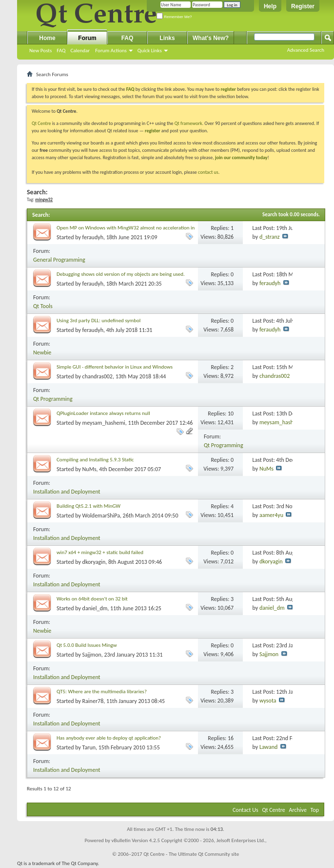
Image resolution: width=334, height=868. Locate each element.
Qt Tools (43, 306)
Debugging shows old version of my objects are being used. (121, 274)
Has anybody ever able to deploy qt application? (109, 738)
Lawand (269, 747)
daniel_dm (95, 608)
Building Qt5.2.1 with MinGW (88, 506)
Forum (87, 38)
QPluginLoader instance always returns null (103, 413)
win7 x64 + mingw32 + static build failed (100, 552)
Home (47, 38)
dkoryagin (94, 562)
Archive (298, 810)
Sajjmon (92, 655)
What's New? (211, 38)
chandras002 (98, 376)
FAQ (61, 51)
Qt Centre (41, 123)
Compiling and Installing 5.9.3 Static (95, 460)
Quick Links (150, 51)
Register (303, 6)
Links (167, 38)
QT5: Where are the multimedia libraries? (102, 692)
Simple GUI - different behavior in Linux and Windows (115, 367)
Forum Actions (111, 51)
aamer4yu (271, 515)
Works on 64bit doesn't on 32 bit (92, 599)
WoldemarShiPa (101, 516)
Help (270, 6)
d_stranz (270, 237)
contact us (208, 172)
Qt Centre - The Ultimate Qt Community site (191, 854)
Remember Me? (174, 17)
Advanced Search (306, 50)
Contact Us (246, 810)
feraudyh (93, 237)
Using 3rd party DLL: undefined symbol (98, 320)
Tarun (89, 747)
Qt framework (188, 123)
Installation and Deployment (67, 492)
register (152, 131)
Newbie (42, 352)
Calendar (80, 51)
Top (315, 810)
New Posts (40, 51)
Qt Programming (53, 399)
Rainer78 (93, 701)
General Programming (59, 260)
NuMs (89, 469)
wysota (268, 701)
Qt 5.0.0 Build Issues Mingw (87, 645)
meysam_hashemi (104, 423)
